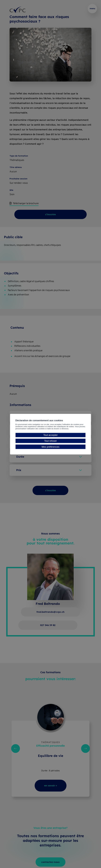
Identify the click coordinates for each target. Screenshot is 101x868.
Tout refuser (50, 443)
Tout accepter (50, 437)
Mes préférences (50, 449)
